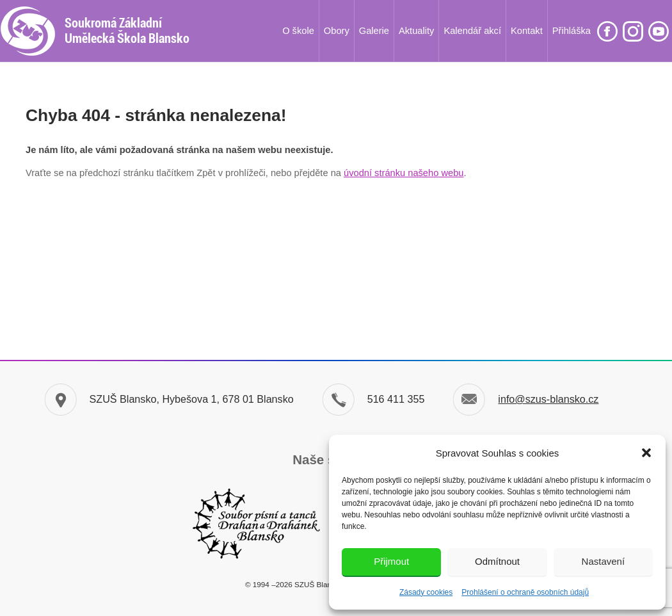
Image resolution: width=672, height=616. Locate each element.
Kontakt (527, 31)
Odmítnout (497, 561)
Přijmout (391, 561)
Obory (337, 31)
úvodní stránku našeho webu (404, 173)
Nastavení (604, 561)
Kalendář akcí (472, 31)
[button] (646, 453)
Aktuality (416, 31)
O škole (298, 31)
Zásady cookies (426, 592)
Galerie (374, 31)
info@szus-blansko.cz (548, 399)
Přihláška (572, 31)
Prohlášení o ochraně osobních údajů (525, 592)
